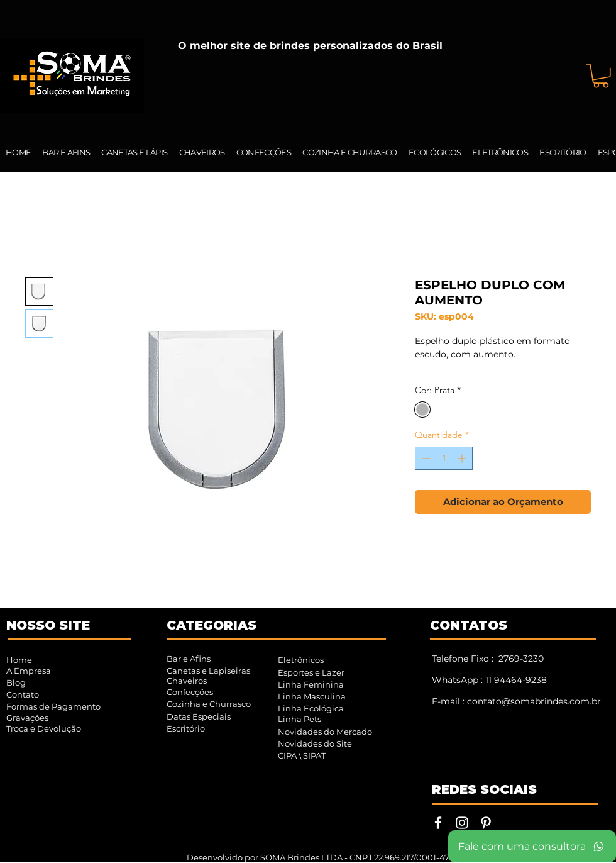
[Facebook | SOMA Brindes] (438, 823)
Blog (16, 682)
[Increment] (463, 458)
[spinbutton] (444, 458)
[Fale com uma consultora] (532, 846)
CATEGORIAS (212, 625)
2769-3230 (521, 659)
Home (19, 660)
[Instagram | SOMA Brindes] (462, 823)
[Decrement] (425, 458)
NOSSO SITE (48, 625)
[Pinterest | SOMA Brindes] (486, 823)
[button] (601, 76)
